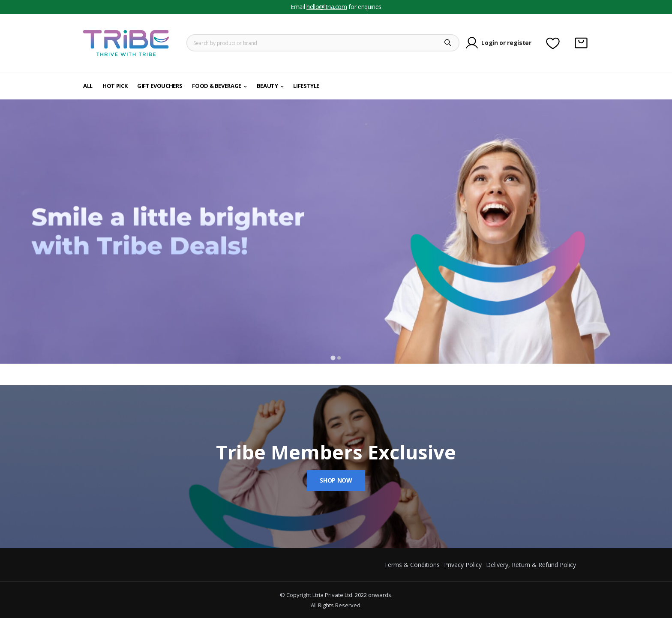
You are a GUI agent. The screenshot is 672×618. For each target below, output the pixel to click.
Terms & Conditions (412, 565)
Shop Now (336, 480)
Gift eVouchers (160, 86)
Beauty (267, 86)
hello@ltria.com (327, 7)
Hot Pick (115, 86)
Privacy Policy (463, 565)
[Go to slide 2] (339, 358)
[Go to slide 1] (333, 358)
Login (489, 43)
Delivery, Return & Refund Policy (531, 565)
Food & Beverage (217, 86)
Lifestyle (306, 86)
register (519, 43)
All (88, 86)
